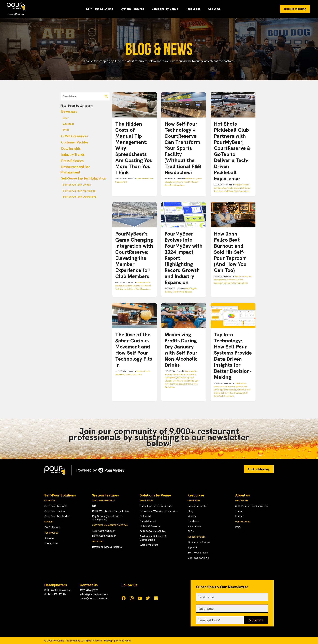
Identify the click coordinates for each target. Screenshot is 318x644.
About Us (214, 9)
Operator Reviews (198, 558)
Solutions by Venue (165, 9)
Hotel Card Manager (104, 536)
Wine (66, 130)
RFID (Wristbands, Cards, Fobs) (110, 511)
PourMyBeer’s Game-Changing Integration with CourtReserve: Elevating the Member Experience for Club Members (134, 255)
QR (94, 506)
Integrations (51, 543)
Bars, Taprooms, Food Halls (156, 506)
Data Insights (71, 148)
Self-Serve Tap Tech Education (84, 178)
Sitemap (108, 641)
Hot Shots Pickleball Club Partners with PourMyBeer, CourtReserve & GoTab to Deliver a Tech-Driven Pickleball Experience (232, 151)
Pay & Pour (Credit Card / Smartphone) (107, 518)
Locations (193, 521)
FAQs (191, 531)
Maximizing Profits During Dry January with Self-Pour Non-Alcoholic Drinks (181, 350)
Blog (190, 511)
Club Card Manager (104, 531)
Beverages (69, 111)
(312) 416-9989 (89, 590)
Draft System (52, 527)
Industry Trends (73, 155)
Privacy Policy (124, 641)
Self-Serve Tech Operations (80, 197)
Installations (194, 526)
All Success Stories (199, 542)
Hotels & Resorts (150, 526)
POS (238, 527)
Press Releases (72, 161)
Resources (193, 9)
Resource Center (198, 506)
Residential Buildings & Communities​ (153, 538)
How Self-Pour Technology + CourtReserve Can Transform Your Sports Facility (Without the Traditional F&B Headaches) (183, 148)
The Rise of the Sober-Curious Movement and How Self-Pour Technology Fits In (134, 350)
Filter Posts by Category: (77, 106)
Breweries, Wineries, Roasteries (159, 511)
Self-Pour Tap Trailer (57, 516)
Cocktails (68, 124)
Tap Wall (193, 547)
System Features (132, 9)
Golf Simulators (149, 545)
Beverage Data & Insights (107, 547)
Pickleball (145, 516)
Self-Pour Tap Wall (56, 506)
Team (238, 511)
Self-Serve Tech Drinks (77, 185)
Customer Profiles (75, 142)
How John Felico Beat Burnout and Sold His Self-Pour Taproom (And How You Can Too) (230, 252)
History (239, 516)
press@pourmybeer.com (94, 598)
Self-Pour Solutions (100, 9)
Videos (192, 516)
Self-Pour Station (55, 511)
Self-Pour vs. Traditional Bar (252, 506)
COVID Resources (75, 136)
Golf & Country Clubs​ (152, 531)
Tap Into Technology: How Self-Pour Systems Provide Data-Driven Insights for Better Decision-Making (233, 356)
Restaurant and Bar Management (228, 386)
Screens (49, 538)
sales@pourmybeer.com (94, 594)
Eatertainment (148, 521)
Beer (66, 118)
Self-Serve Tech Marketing (79, 191)
